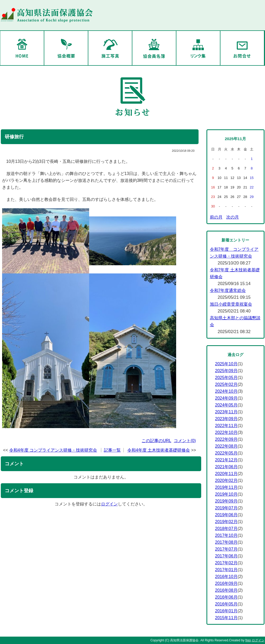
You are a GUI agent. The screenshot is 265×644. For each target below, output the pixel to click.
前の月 (216, 217)
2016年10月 (226, 577)
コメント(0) (185, 441)
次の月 (233, 217)
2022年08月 (226, 446)
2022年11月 (226, 426)
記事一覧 (112, 450)
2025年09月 (226, 371)
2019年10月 (226, 494)
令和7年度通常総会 (228, 290)
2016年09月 (226, 583)
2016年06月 (226, 597)
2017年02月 (226, 563)
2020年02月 (226, 480)
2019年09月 (226, 501)
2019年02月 (226, 522)
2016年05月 (226, 604)
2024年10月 (226, 391)
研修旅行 (14, 137)
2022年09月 (226, 439)
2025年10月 (226, 364)
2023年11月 (226, 412)
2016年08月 (226, 590)
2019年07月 (226, 508)
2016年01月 (226, 611)
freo (248, 640)
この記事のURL (156, 441)
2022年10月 (226, 432)
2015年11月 (226, 618)
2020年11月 (226, 474)
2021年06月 (226, 467)
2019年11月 (226, 487)
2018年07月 (226, 529)
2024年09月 (226, 398)
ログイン (109, 504)
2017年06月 (226, 556)
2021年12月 (226, 460)
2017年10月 (226, 535)
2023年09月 (226, 419)
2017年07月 (226, 549)
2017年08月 (226, 542)
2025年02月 (226, 384)
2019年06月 (226, 515)
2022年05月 (226, 453)
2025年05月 (226, 378)
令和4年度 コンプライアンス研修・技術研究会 (53, 450)
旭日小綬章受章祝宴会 (231, 304)
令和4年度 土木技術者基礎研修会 (159, 450)
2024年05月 (226, 405)
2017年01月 (226, 570)
